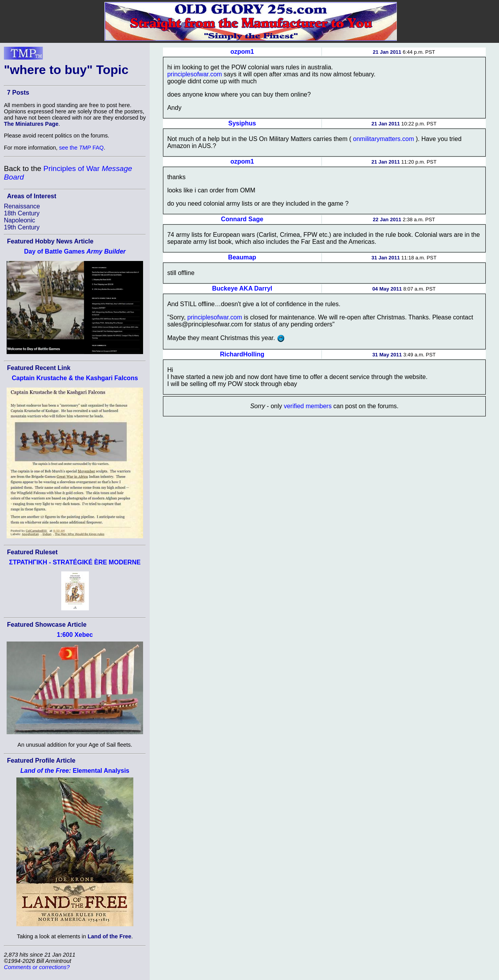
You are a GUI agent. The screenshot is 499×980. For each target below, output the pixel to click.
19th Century (22, 227)
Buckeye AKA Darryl (242, 288)
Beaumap (242, 257)
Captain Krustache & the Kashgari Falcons (75, 378)
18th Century (22, 213)
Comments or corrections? (37, 967)
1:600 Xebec (75, 635)
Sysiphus (242, 123)
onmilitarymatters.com (384, 139)
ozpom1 (242, 52)
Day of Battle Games (75, 251)
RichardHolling (242, 354)
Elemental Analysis (75, 771)
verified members (308, 406)
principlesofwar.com (195, 74)
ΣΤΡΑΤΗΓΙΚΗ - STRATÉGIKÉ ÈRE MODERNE (75, 562)
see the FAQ (81, 148)
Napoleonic (19, 220)
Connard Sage (242, 219)
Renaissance (22, 206)
